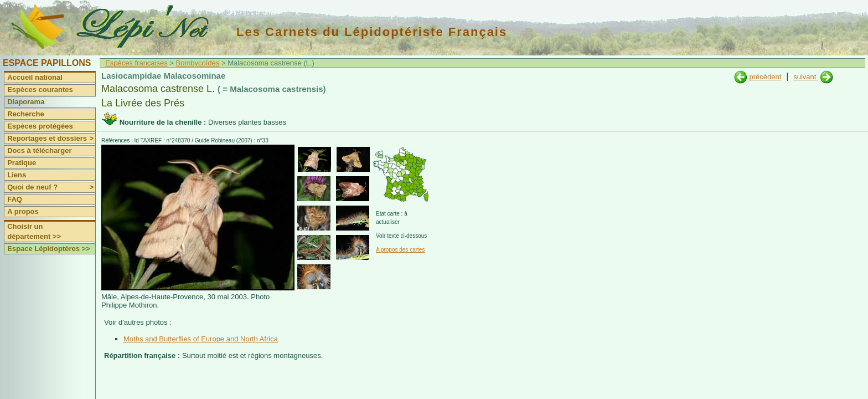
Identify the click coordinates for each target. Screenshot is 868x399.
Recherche (25, 114)
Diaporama (26, 102)
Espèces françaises (136, 63)
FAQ (15, 199)
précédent (765, 77)
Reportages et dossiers (51, 139)
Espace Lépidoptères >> (49, 249)
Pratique (22, 163)
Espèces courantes (40, 89)
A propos (23, 211)
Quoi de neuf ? (51, 187)
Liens (17, 175)
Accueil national (35, 77)
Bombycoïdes (198, 63)
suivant (806, 77)
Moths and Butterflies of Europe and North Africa (201, 339)
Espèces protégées (40, 126)
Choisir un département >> (34, 231)
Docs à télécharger (39, 150)
